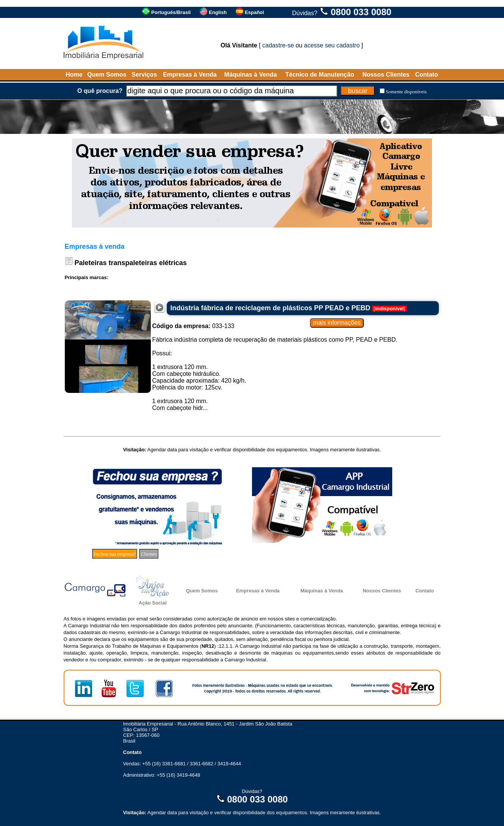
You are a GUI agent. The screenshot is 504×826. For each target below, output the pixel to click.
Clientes (149, 554)
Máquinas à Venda (251, 75)
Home (74, 75)
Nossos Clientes (386, 75)
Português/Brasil (171, 12)
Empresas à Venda (190, 75)
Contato (426, 75)
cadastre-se (278, 45)
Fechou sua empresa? (115, 554)
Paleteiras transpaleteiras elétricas (131, 263)
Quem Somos (107, 75)
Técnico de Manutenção (320, 75)
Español (254, 12)
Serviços (144, 75)
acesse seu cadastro (332, 45)
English (218, 12)
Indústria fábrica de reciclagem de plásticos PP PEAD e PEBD (271, 308)
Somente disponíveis (406, 92)
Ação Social (153, 603)
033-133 (193, 326)
